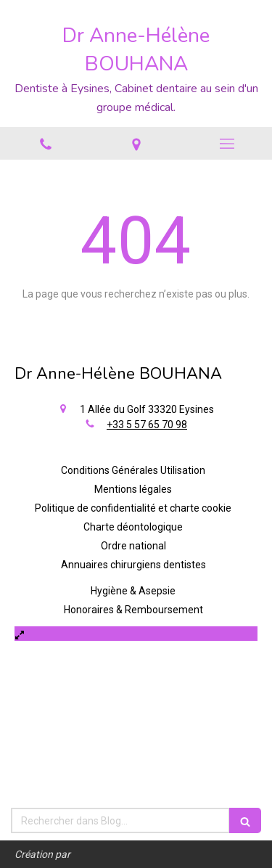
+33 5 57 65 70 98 (147, 425)
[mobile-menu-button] (227, 144)
